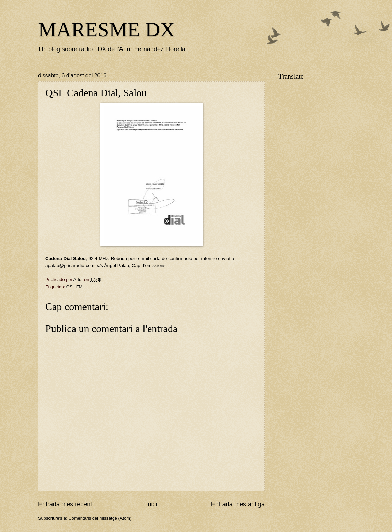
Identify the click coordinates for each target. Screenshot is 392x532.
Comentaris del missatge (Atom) (100, 518)
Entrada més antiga (238, 504)
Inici (151, 504)
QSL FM (74, 287)
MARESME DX (106, 30)
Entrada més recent (65, 504)
